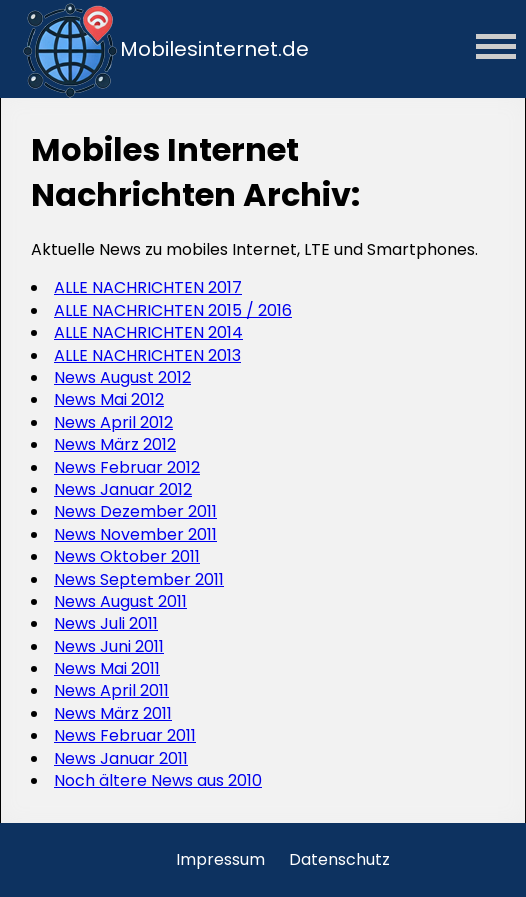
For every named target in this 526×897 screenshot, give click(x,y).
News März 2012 (115, 444)
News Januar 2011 (121, 758)
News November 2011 (135, 534)
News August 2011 (120, 601)
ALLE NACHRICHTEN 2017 (148, 287)
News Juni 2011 (109, 646)
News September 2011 (139, 579)
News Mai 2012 (109, 399)
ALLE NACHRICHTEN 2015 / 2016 (173, 310)
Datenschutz (339, 859)
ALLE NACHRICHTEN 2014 (148, 332)
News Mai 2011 (107, 668)
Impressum (220, 859)
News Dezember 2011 (135, 511)
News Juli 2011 (106, 623)
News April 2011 (111, 690)
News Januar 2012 (123, 489)
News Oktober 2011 (127, 556)
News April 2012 (113, 422)
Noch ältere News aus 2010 (158, 780)
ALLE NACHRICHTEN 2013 (147, 355)
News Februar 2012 (127, 467)
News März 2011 (113, 713)
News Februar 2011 (125, 735)
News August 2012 (122, 377)
